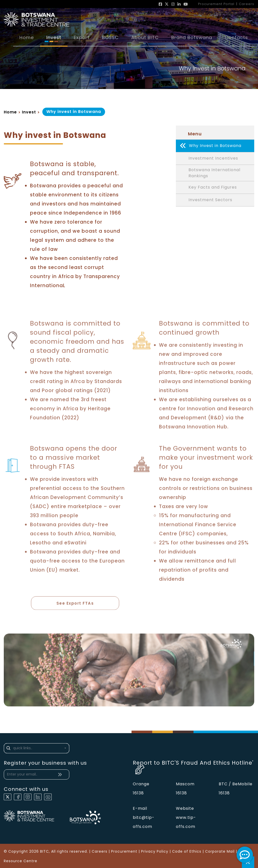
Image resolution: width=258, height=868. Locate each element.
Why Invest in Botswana (211, 146)
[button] (37, 748)
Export (82, 37)
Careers (100, 851)
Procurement (124, 851)
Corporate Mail (220, 851)
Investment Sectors (210, 200)
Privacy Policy (155, 851)
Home (27, 37)
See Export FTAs (75, 605)
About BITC (145, 37)
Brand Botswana (192, 37)
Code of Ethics (187, 851)
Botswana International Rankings (214, 173)
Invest (54, 37)
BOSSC (110, 37)
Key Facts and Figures (213, 187)
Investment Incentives (213, 158)
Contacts (236, 37)
